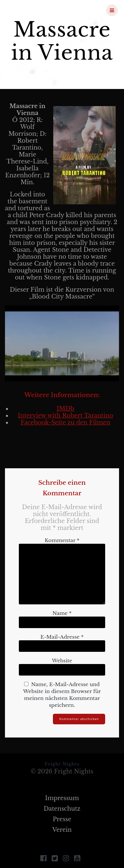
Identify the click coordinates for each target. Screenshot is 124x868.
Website (62, 661)
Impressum (62, 798)
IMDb (65, 409)
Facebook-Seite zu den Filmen (65, 422)
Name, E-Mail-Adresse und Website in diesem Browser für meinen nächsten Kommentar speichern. (62, 695)
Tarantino (99, 416)
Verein (62, 830)
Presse (62, 819)
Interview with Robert (51, 416)
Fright (41, 10)
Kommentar (62, 540)
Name (62, 613)
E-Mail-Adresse (62, 637)
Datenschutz (62, 809)
